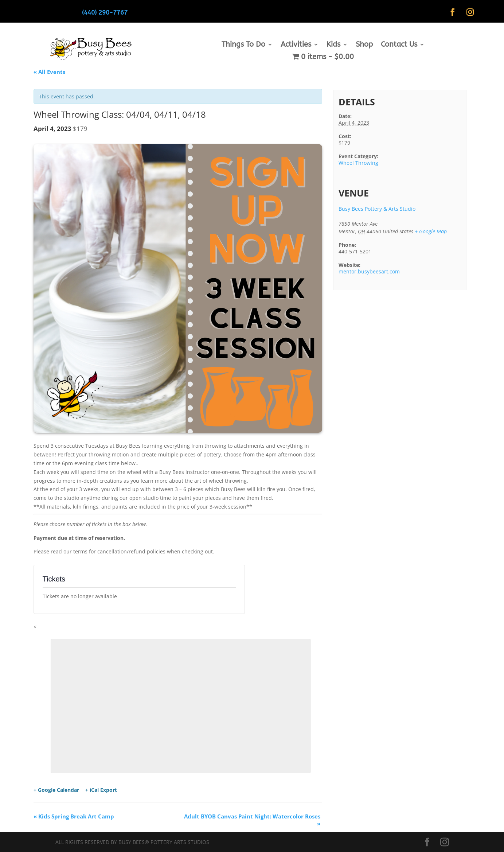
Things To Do (243, 45)
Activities (296, 45)
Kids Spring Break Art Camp (74, 816)
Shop (364, 45)
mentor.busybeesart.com (369, 271)
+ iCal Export (101, 790)
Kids (333, 45)
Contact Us (399, 45)
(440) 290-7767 (105, 12)
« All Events (49, 72)
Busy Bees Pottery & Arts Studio (377, 209)
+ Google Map (431, 231)
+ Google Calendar (56, 790)
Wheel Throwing (358, 163)
